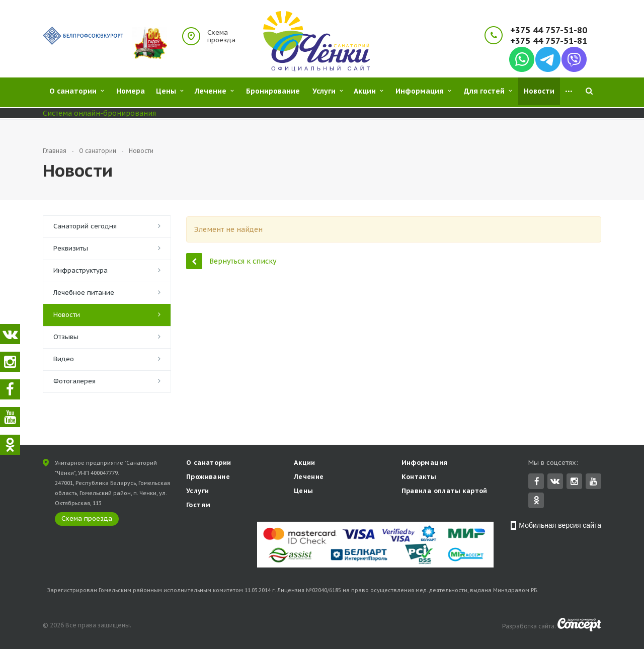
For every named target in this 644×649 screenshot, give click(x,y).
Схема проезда (221, 36)
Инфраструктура (80, 270)
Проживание (208, 478)
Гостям (198, 506)
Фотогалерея (74, 381)
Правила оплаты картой (445, 492)
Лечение (309, 478)
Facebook (537, 482)
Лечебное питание (84, 293)
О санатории (209, 464)
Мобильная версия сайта (560, 526)
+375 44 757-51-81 (549, 41)
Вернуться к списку (231, 261)
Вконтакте (555, 482)
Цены (304, 492)
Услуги (197, 492)
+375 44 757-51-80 (549, 30)
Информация (425, 464)
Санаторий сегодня (85, 226)
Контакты (419, 478)
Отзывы (66, 337)
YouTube (593, 482)
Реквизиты (71, 248)
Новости (67, 315)
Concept (579, 626)
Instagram (574, 482)
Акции (305, 464)
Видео (64, 359)
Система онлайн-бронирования (99, 113)
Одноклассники (536, 501)
